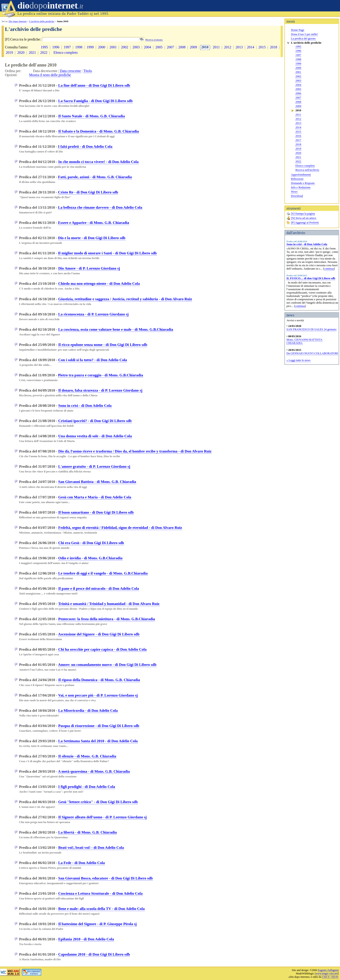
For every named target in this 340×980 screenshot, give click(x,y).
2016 (298, 136)
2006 (298, 93)
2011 (298, 115)
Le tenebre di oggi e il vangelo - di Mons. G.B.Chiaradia (103, 573)
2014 (298, 127)
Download (297, 196)
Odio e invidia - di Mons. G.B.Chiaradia (90, 558)
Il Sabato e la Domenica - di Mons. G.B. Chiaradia (99, 131)
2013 (298, 123)
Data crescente (70, 71)
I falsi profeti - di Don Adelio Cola (85, 147)
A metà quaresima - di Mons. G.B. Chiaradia (94, 771)
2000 (298, 68)
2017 (298, 140)
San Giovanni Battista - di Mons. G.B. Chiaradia (97, 482)
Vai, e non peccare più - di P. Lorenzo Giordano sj (98, 695)
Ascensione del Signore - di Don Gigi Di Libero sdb (99, 634)
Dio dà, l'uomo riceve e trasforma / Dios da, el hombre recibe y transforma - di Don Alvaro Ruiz (135, 451)
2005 (298, 89)
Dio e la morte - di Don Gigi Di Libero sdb (92, 238)
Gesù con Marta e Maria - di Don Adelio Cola (95, 497)
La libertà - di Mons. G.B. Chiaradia (88, 832)
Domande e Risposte (303, 183)
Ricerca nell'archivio (307, 170)
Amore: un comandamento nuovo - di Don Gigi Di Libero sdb (107, 665)
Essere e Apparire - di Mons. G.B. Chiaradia (94, 223)
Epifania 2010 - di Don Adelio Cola (86, 939)
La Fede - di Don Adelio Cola (82, 863)
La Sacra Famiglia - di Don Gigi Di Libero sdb (95, 101)
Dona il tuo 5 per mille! (304, 34)
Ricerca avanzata (154, 40)
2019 (298, 149)
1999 (298, 64)
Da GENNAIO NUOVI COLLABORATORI (312, 353)
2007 (298, 98)
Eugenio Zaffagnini (328, 970)
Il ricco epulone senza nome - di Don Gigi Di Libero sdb (103, 345)
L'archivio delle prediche (42, 21)
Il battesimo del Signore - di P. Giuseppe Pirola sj (97, 924)
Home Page (298, 30)
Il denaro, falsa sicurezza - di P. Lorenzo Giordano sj (100, 390)
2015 (298, 132)
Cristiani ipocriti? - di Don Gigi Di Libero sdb (95, 421)
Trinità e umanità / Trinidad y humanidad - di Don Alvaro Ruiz (109, 604)
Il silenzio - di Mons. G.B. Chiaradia (87, 756)
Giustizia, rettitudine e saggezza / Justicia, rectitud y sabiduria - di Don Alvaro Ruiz (125, 299)
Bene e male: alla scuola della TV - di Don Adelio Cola (101, 909)
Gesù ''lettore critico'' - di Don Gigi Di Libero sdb (98, 802)
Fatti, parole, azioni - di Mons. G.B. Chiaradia (95, 177)
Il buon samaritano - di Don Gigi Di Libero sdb (96, 512)
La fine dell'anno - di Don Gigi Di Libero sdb (94, 85)
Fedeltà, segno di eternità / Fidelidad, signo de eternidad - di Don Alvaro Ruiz (120, 528)
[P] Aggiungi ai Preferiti (305, 223)
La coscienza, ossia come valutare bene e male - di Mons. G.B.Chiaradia (116, 329)
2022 (298, 161)
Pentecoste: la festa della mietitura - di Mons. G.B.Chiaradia (107, 619)
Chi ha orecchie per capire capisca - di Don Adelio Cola (102, 649)
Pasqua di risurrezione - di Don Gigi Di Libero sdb (99, 726)
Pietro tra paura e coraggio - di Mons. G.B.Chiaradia (101, 375)
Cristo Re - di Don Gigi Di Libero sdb (88, 192)
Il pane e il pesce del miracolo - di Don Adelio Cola (99, 589)
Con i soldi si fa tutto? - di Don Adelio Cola (93, 360)
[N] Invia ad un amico (304, 218)
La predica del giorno (303, 39)
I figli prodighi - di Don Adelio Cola (87, 787)
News (294, 192)
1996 (298, 51)
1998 (298, 59)
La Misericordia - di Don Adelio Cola (88, 711)
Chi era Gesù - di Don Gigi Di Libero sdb (91, 543)
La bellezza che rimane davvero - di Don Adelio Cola (100, 207)
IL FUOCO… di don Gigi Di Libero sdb (311, 278)
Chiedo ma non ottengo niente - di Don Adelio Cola (99, 284)
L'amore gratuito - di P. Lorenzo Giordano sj (94, 466)
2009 (298, 106)
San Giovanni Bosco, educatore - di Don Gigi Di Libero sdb (105, 878)
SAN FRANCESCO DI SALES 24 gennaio (311, 329)
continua (329, 269)
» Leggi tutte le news (298, 360)
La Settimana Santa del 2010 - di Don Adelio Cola (98, 741)
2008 (298, 102)
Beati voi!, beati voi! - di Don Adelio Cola (91, 848)
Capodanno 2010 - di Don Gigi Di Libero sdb (94, 954)
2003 (298, 81)
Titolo (88, 71)
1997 (298, 55)
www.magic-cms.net (327, 974)
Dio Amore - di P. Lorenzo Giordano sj (89, 268)
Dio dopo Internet (18, 21)
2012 (298, 119)
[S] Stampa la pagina (303, 214)
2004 (298, 85)
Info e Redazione (301, 187)
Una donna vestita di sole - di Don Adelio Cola (95, 436)
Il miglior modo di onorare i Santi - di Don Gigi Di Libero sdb (107, 253)
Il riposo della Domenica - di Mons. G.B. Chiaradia (99, 680)
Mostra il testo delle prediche (50, 75)
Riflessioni (297, 179)
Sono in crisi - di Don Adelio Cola (307, 244)
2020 (298, 153)
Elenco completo (305, 166)
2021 (298, 157)
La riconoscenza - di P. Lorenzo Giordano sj (93, 314)
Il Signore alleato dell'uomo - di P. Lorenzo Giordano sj (102, 817)
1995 (298, 47)
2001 (298, 72)
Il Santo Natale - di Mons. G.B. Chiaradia (91, 116)
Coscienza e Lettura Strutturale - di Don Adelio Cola (100, 893)
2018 (298, 144)
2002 (298, 76)
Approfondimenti (301, 175)
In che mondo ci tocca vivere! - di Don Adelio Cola (98, 162)
